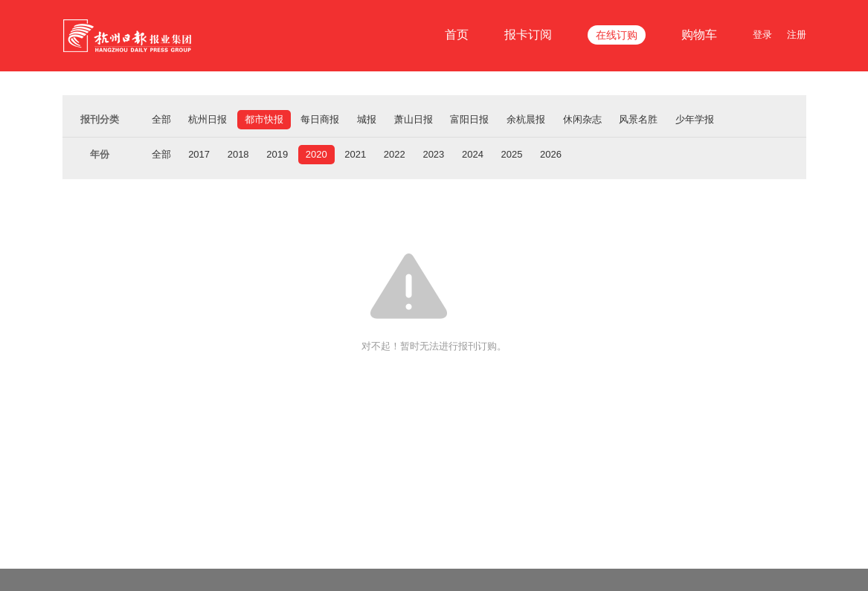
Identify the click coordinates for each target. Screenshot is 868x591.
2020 (316, 154)
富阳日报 (469, 119)
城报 (367, 119)
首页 (457, 35)
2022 (395, 154)
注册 (797, 35)
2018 (238, 154)
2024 (473, 154)
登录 (762, 35)
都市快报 (264, 119)
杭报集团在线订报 (129, 36)
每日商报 (320, 119)
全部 (161, 119)
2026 (551, 154)
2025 (512, 154)
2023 (433, 154)
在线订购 (617, 35)
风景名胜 (638, 119)
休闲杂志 (582, 119)
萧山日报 (414, 119)
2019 (277, 154)
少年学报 (695, 119)
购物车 (699, 35)
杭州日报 (208, 119)
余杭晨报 (526, 119)
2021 (355, 154)
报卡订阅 (528, 35)
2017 (199, 154)
